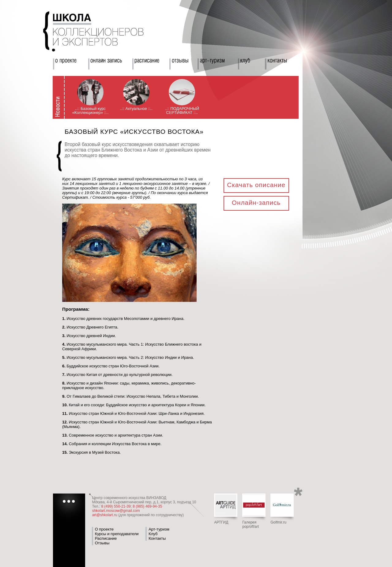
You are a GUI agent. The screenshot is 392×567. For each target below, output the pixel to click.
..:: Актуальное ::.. (136, 109)
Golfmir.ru (278, 522)
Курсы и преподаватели (117, 534)
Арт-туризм (159, 529)
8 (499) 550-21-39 (116, 506)
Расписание (106, 538)
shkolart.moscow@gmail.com (116, 511)
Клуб (153, 534)
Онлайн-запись (256, 203)
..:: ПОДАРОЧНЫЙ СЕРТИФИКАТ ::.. (182, 111)
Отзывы (102, 543)
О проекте (104, 529)
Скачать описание (256, 185)
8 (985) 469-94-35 (147, 506)
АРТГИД (221, 522)
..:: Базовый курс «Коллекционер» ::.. (90, 111)
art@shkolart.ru (105, 515)
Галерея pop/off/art (251, 524)
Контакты (157, 538)
